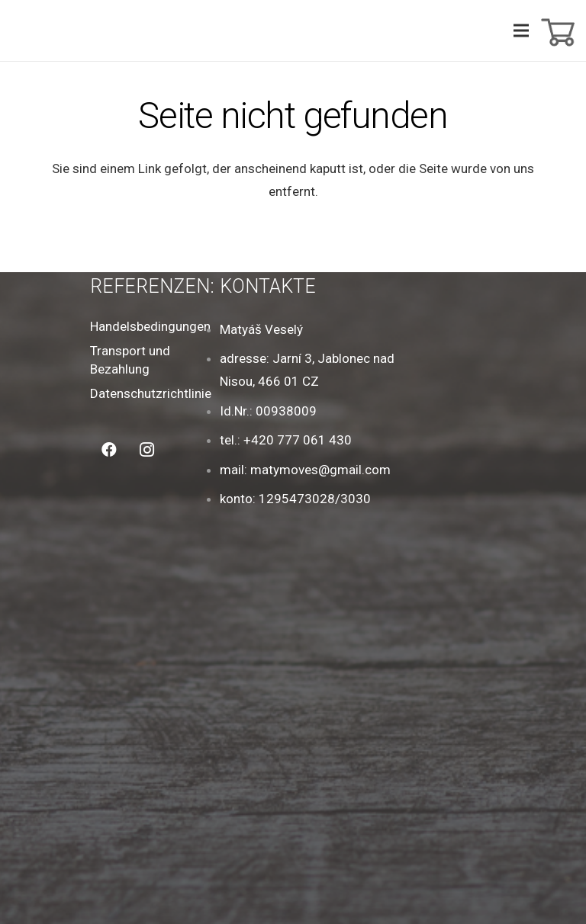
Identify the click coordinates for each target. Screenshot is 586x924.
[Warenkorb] (556, 30)
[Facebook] (109, 450)
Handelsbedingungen (150, 326)
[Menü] (522, 30)
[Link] (40, 31)
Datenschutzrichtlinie (151, 393)
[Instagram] (147, 450)
